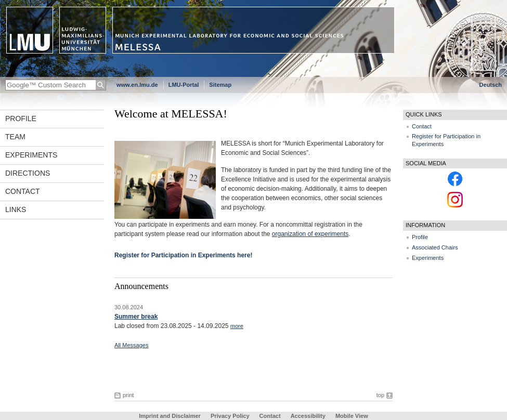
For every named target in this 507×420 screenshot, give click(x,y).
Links (16, 209)
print (128, 395)
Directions (28, 173)
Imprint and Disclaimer (170, 416)
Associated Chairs (435, 247)
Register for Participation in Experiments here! (183, 255)
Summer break (136, 317)
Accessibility (309, 416)
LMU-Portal (184, 85)
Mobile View (352, 416)
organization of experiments (310, 234)
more (237, 326)
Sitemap (220, 85)
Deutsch (491, 85)
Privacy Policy (230, 416)
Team (15, 137)
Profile (21, 119)
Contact (23, 191)
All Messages (131, 345)
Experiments (31, 155)
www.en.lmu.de (137, 85)
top (380, 395)
